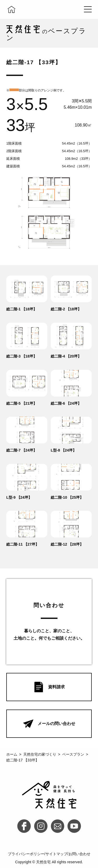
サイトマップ (56, 854)
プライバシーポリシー (26, 854)
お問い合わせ (79, 854)
